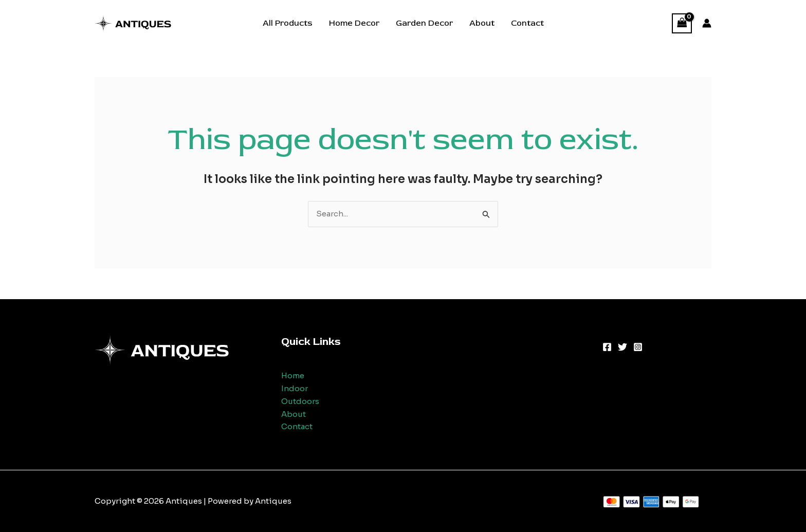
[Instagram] (638, 347)
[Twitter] (622, 347)
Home (293, 375)
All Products (288, 23)
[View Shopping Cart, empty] (682, 23)
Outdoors (300, 401)
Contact (527, 23)
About (482, 23)
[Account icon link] (707, 23)
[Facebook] (607, 347)
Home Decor (354, 23)
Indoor (295, 388)
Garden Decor (424, 23)
